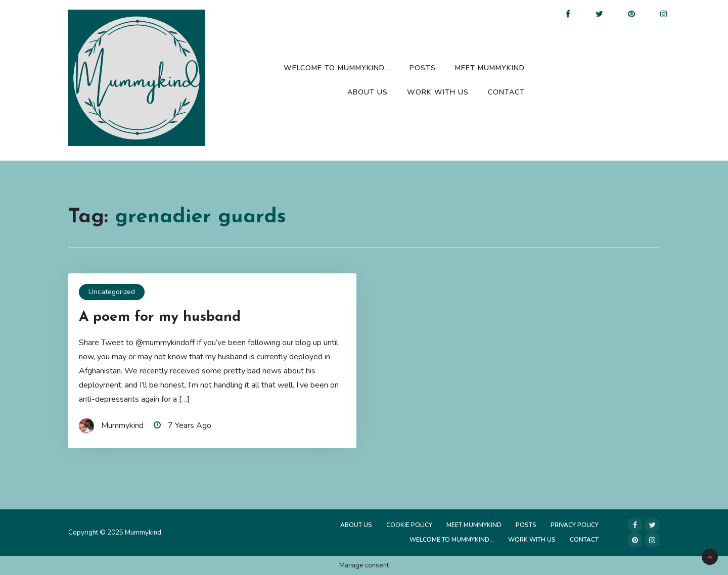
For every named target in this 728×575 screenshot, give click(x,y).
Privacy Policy (575, 525)
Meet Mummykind (490, 68)
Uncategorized (112, 292)
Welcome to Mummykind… (337, 68)
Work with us (438, 92)
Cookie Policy (409, 525)
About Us (368, 92)
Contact (506, 92)
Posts (423, 68)
